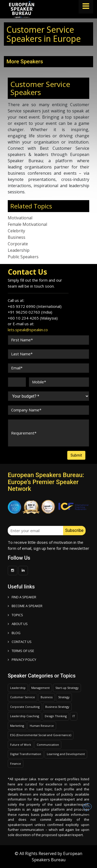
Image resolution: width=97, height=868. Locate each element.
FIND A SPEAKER (22, 597)
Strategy (64, 697)
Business (17, 237)
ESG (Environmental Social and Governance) (41, 735)
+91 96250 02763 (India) (30, 312)
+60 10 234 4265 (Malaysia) (33, 318)
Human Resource (42, 726)
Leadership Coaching (25, 716)
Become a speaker (25, 606)
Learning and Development (66, 754)
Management (40, 688)
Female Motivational (27, 224)
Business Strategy (57, 707)
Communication (48, 745)
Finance (16, 764)
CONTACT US (20, 642)
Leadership (19, 250)
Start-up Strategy (67, 688)
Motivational (20, 218)
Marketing (17, 726)
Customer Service (23, 697)
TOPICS (15, 615)
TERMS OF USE (21, 651)
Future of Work (21, 745)
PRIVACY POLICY (22, 660)
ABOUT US (18, 624)
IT (74, 716)
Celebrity (16, 231)
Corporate (18, 244)
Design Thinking (56, 716)
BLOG (14, 633)
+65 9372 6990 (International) (35, 306)
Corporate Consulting (25, 707)
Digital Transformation (26, 754)
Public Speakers (23, 257)
